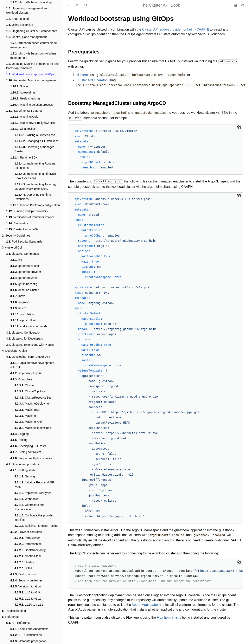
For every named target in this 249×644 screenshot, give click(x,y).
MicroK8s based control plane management (33, 56)
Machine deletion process (31, 105)
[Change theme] (76, 5)
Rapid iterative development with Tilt (32, 365)
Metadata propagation (28, 641)
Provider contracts (26, 532)
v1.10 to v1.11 (29, 605)
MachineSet (27, 410)
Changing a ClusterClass (36, 141)
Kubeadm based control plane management (34, 45)
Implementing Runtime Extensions (35, 166)
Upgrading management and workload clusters (27, 10)
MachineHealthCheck (33, 428)
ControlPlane (28, 556)
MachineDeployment (33, 404)
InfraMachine (28, 544)
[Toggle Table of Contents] (67, 5)
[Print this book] (236, 5)
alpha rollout (23, 320)
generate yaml (24, 278)
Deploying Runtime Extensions (33, 197)
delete (18, 308)
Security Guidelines (16, 236)
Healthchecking (25, 98)
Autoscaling (23, 92)
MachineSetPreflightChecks (33, 123)
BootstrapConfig (30, 550)
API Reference (18, 623)
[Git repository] (243, 5)
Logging (20, 434)
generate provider (26, 272)
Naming (25, 476)
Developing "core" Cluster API (28, 357)
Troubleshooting (14, 611)
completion (22, 314)
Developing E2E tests (28, 446)
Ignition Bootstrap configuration (35, 205)
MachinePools (24, 117)
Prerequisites (84, 52)
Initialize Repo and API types (34, 485)
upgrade (20, 302)
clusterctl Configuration (24, 333)
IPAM (23, 568)
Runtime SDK (24, 157)
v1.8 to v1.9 (27, 592)
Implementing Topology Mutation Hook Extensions (35, 186)
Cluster (24, 385)
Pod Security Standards (24, 241)
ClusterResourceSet (23, 229)
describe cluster (24, 290)
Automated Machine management (31, 80)
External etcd (17, 19)
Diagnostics (17, 223)
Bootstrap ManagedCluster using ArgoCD (117, 102)
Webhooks (26, 499)
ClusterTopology (30, 391)
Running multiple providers (27, 211)
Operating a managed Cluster (34, 149)
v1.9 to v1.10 (28, 599)
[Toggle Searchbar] (86, 5)
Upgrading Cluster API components (32, 31)
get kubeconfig (24, 284)
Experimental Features (24, 111)
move (18, 296)
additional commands (29, 326)
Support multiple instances (31, 458)
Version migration (25, 586)
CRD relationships (26, 635)
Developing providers (23, 464)
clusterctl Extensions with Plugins (30, 345)
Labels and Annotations (29, 629)
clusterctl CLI (12, 247)
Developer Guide (15, 351)
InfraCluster (27, 538)
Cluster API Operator (92, 80)
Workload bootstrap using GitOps (30, 74)
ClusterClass (23, 129)
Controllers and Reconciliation (30, 507)
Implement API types (33, 493)
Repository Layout (26, 373)
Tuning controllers (26, 452)
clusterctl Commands (23, 254)
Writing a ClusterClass (35, 135)
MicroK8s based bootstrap (31, 2)
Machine (25, 416)
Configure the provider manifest (34, 518)
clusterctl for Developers (24, 339)
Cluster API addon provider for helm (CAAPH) (175, 29)
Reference (10, 617)
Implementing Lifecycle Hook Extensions (35, 176)
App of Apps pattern (146, 603)
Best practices (23, 574)
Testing (19, 440)
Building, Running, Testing (36, 526)
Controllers (21, 379)
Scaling (20, 86)
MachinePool (28, 422)
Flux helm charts (169, 616)
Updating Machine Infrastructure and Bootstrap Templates (32, 66)
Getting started (24, 470)
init (16, 260)
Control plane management (26, 37)
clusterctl (25, 562)
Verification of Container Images (30, 217)
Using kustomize (20, 25)
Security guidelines (26, 580)
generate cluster (25, 266)
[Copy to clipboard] (239, 127)
